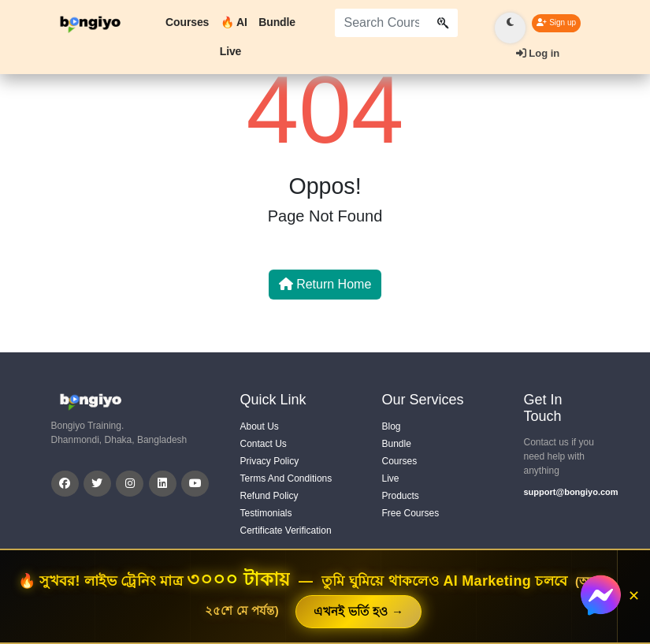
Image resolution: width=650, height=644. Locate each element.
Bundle (277, 22)
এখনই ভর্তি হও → (358, 611)
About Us (260, 426)
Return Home (325, 284)
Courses (187, 22)
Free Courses (411, 513)
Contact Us (264, 444)
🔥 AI (234, 22)
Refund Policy (269, 496)
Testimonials (266, 513)
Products (401, 496)
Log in (538, 53)
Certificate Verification (286, 530)
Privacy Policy (270, 461)
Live (231, 51)
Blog (392, 426)
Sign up (556, 22)
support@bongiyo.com (562, 492)
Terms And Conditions (286, 478)
